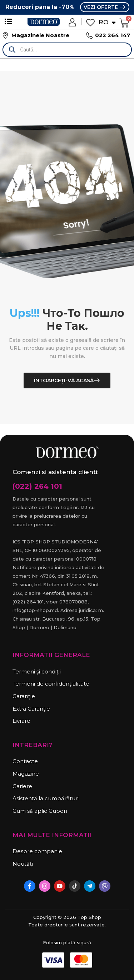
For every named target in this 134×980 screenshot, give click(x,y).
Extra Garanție (31, 709)
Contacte (25, 761)
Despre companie (37, 851)
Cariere (22, 786)
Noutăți (23, 864)
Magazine (26, 774)
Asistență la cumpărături (46, 798)
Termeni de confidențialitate (51, 684)
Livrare (21, 721)
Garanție (24, 696)
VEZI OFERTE (101, 7)
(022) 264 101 (37, 486)
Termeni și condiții (37, 671)
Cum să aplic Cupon (40, 811)
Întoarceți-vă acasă (64, 380)
